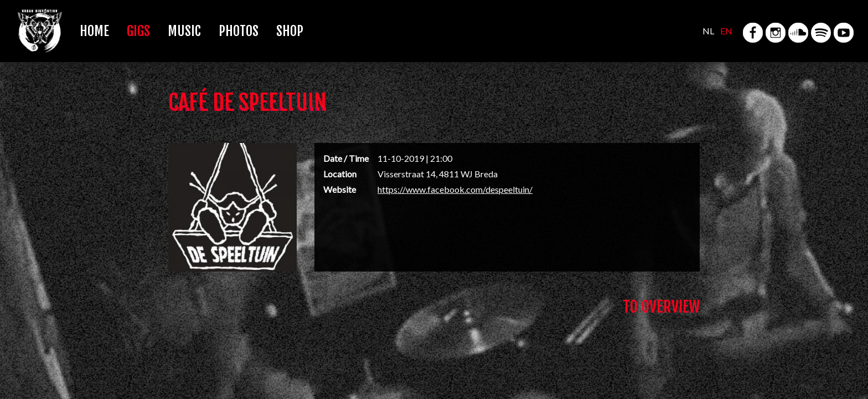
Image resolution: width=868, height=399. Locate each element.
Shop (290, 31)
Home (94, 31)
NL (708, 31)
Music (184, 31)
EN (726, 31)
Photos (239, 31)
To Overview (661, 307)
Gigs (138, 31)
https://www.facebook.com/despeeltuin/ (455, 189)
